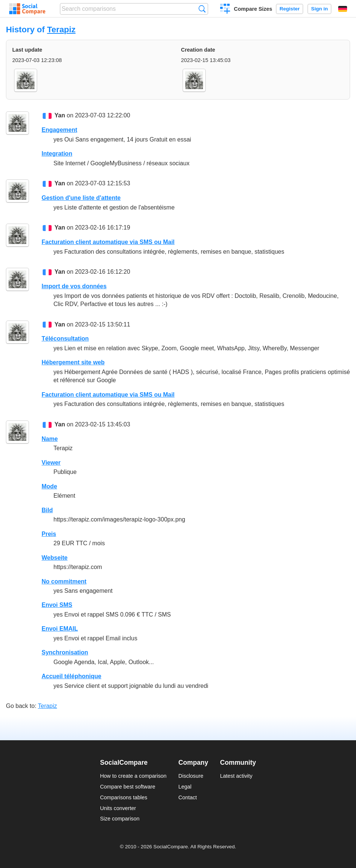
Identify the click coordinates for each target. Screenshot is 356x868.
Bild (47, 510)
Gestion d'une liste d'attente (81, 198)
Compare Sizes (253, 9)
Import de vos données (74, 286)
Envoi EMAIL (60, 629)
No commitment (64, 581)
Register (290, 9)
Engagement (59, 130)
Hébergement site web (73, 362)
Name (50, 439)
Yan (60, 115)
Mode (49, 486)
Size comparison (120, 819)
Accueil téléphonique (71, 676)
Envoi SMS (57, 605)
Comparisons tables (123, 797)
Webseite (55, 558)
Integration (57, 154)
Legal (185, 787)
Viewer (51, 463)
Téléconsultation (65, 339)
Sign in (319, 9)
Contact (188, 797)
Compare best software (128, 787)
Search (202, 9)
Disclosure (191, 776)
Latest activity (236, 776)
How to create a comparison (133, 776)
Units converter (118, 808)
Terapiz (61, 30)
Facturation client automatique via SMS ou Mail (108, 242)
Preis (49, 534)
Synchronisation (65, 652)
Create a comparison (225, 10)
